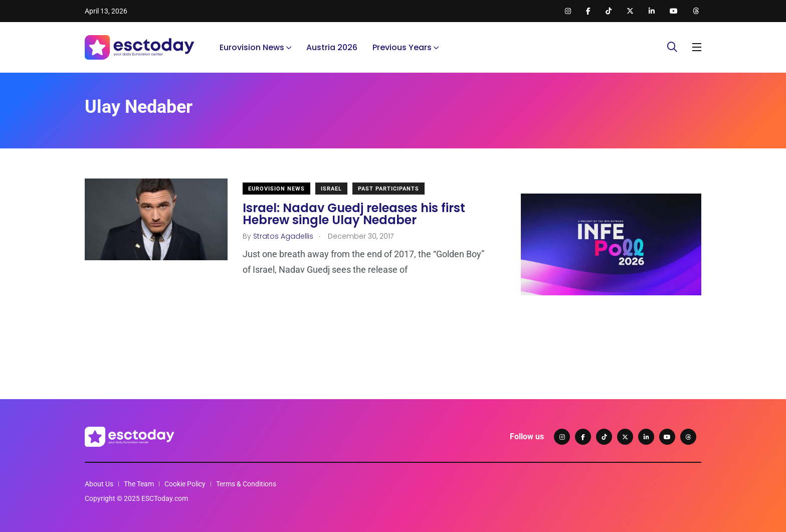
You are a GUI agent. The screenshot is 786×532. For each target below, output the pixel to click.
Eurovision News (252, 47)
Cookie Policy (185, 484)
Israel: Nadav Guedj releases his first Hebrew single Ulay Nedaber (354, 214)
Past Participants (388, 189)
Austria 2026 (332, 47)
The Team (139, 484)
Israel (331, 189)
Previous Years (402, 47)
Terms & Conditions (246, 484)
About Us (99, 484)
